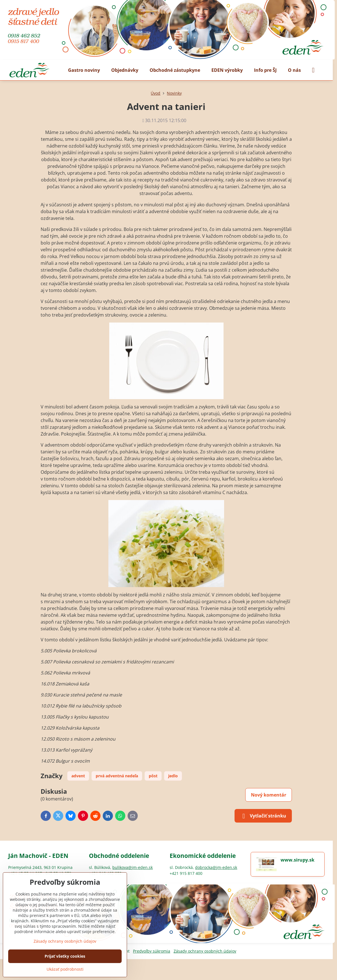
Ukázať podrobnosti (65, 969)
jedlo (173, 776)
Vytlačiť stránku (263, 816)
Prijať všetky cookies (65, 956)
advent (78, 776)
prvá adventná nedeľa (117, 776)
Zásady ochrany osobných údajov (205, 951)
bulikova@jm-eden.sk (133, 867)
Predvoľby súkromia (152, 951)
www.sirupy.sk (297, 860)
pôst (153, 776)
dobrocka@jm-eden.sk (216, 867)
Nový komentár (269, 795)
